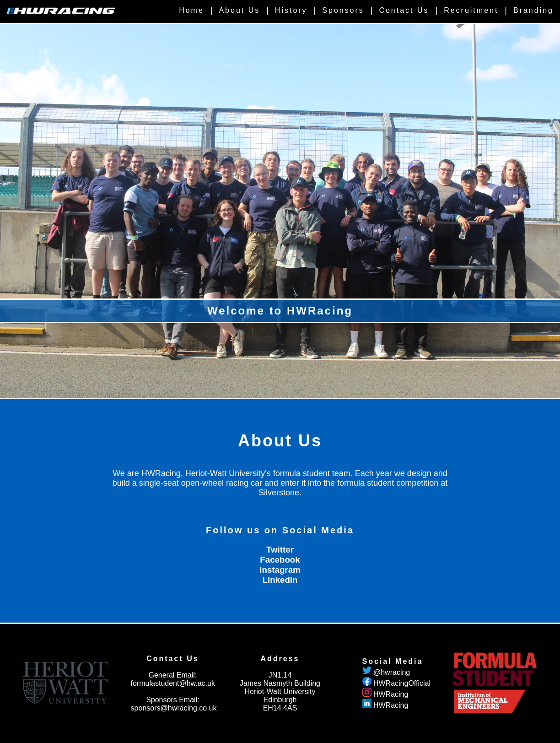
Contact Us (404, 10)
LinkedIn (280, 580)
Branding (533, 10)
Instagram (280, 570)
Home (191, 10)
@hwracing (392, 672)
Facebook (280, 560)
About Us (239, 10)
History (291, 10)
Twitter (280, 550)
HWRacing (391, 694)
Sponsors (343, 10)
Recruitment (471, 10)
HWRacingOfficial (402, 683)
